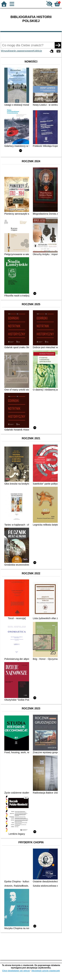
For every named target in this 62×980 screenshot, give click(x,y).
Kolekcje (38, 51)
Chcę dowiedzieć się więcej (16, 971)
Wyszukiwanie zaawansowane (17, 51)
